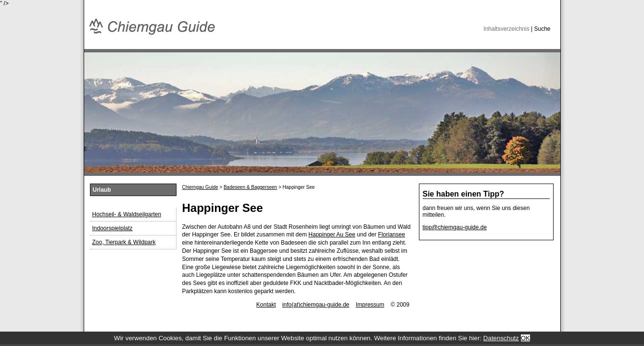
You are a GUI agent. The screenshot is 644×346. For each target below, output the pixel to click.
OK (525, 338)
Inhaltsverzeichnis (506, 29)
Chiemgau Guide (200, 187)
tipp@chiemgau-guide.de (455, 227)
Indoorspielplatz (113, 228)
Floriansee (391, 235)
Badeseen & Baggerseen (250, 187)
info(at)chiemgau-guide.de (316, 305)
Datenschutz (501, 338)
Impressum (370, 305)
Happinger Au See (332, 235)
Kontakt (266, 305)
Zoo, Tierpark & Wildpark (124, 242)
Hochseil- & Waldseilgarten (127, 214)
